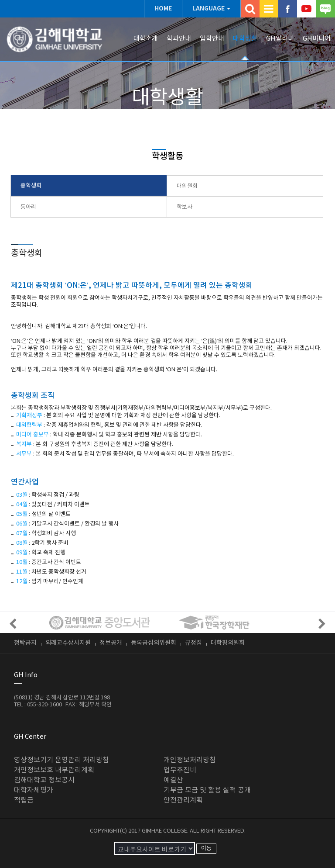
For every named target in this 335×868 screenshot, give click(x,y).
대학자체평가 (34, 790)
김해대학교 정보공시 (44, 780)
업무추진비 (180, 770)
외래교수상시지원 (68, 643)
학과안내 (179, 39)
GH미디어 (317, 39)
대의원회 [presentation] (187, 186)
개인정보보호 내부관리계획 (54, 770)
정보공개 (111, 643)
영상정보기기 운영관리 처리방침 (62, 760)
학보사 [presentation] (185, 207)
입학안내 (212, 39)
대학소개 (146, 39)
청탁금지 (25, 643)
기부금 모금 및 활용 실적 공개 (207, 790)
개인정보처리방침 (190, 760)
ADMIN (166, 838)
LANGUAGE (209, 9)
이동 (206, 849)
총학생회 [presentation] (31, 186)
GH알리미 (280, 39)
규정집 (193, 643)
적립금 (24, 800)
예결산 (173, 780)
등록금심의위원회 (154, 643)
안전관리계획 (183, 800)
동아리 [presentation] (28, 207)
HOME (163, 9)
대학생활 (245, 39)
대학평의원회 (228, 643)
